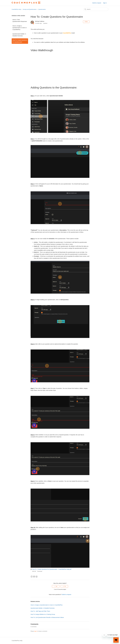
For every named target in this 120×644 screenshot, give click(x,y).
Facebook (32, 577)
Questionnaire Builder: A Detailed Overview (19, 35)
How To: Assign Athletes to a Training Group (43, 614)
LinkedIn (37, 577)
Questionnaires (42, 9)
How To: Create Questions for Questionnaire (20, 41)
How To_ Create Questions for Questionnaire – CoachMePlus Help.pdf (52, 569)
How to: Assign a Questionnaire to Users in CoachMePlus (20, 28)
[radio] (56, 586)
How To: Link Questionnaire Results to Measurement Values (47, 617)
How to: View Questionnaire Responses (20, 21)
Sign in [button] (105, 3)
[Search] (96, 9)
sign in (36, 631)
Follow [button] (86, 22)
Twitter (34, 577)
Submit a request (97, 3)
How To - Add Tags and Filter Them (40, 611)
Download (40, 571)
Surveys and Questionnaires (30, 9)
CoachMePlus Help (16, 9)
